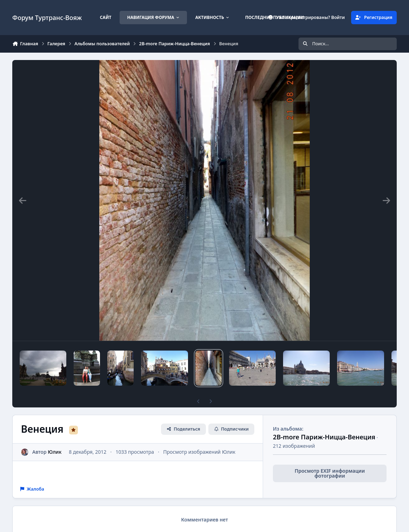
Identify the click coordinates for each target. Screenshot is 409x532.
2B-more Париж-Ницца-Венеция (324, 437)
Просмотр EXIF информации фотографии (330, 473)
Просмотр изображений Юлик (199, 452)
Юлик (55, 452)
